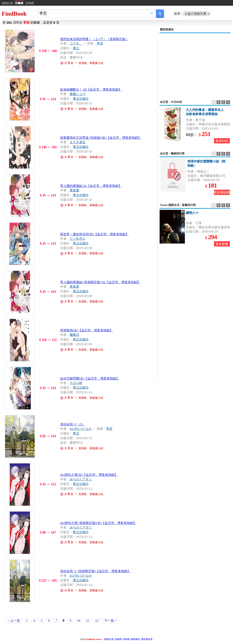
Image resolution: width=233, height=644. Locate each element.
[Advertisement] (195, 64)
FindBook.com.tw (94, 639)
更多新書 (222, 244)
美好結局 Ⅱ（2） (73, 424)
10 (79, 621)
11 (88, 621)
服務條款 (135, 639)
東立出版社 (81, 99)
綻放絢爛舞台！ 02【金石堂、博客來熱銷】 (91, 89)
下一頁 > (110, 621)
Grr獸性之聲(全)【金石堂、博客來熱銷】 (89, 475)
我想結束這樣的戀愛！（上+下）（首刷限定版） (94, 39)
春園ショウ (78, 94)
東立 (76, 48)
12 (97, 621)
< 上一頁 (14, 621)
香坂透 (74, 190)
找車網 (30, 3)
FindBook (14, 14)
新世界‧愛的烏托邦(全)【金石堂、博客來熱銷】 (94, 234)
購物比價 (7, 3)
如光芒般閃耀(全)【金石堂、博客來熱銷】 (90, 378)
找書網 (118, 639)
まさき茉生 (78, 142)
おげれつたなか (81, 429)
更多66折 (222, 141)
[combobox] (94, 13)
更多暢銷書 (222, 192)
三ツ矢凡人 (78, 239)
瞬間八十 (192, 213)
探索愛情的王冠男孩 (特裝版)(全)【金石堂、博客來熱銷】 (101, 138)
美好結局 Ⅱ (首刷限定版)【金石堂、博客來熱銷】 (95, 571)
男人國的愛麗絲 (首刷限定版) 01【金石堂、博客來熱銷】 (100, 282)
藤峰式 (74, 335)
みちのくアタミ (81, 479)
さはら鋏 (76, 383)
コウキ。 (76, 43)
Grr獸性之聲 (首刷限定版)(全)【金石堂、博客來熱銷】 (98, 523)
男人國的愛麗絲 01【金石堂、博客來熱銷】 (91, 186)
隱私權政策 (147, 639)
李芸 (100, 43)
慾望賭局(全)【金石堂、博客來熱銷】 (87, 330)
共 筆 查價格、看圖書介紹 (82, 63)
